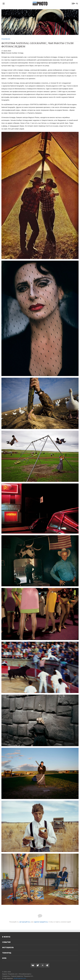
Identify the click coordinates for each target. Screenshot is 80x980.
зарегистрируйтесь (41, 922)
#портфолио (6, 39)
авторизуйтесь (25, 922)
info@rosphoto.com (20, 978)
